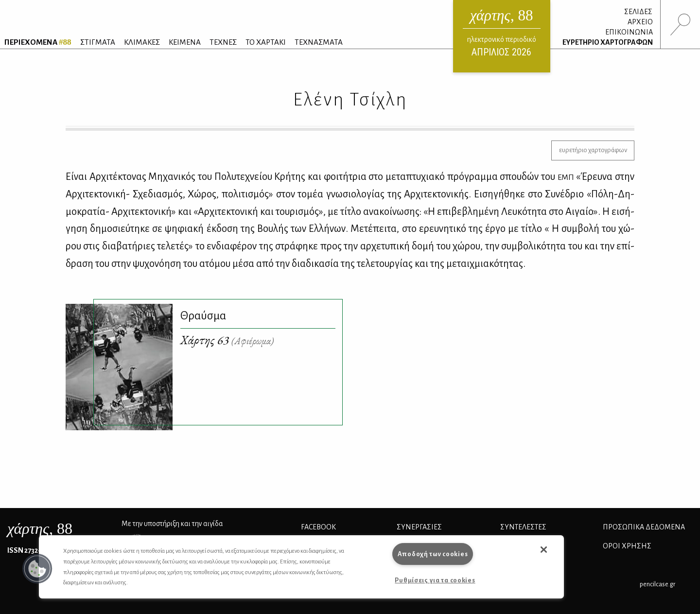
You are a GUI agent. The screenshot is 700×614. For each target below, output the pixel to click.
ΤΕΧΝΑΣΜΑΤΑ (319, 42)
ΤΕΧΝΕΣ (223, 42)
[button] (37, 569)
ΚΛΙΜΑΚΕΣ (142, 42)
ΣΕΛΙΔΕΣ (638, 12)
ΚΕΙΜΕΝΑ (185, 42)
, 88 (40, 528)
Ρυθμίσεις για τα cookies (435, 580)
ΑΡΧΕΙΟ (640, 22)
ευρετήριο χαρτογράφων (593, 150)
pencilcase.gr (657, 584)
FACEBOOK (318, 527)
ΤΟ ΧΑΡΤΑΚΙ (266, 42)
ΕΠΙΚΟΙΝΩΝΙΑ (629, 32)
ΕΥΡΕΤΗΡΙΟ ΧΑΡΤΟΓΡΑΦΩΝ (608, 42)
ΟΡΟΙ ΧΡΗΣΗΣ (627, 546)
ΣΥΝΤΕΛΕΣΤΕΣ (523, 527)
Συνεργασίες (419, 527)
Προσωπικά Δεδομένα (644, 527)
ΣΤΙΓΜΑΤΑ (98, 42)
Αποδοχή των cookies (433, 554)
